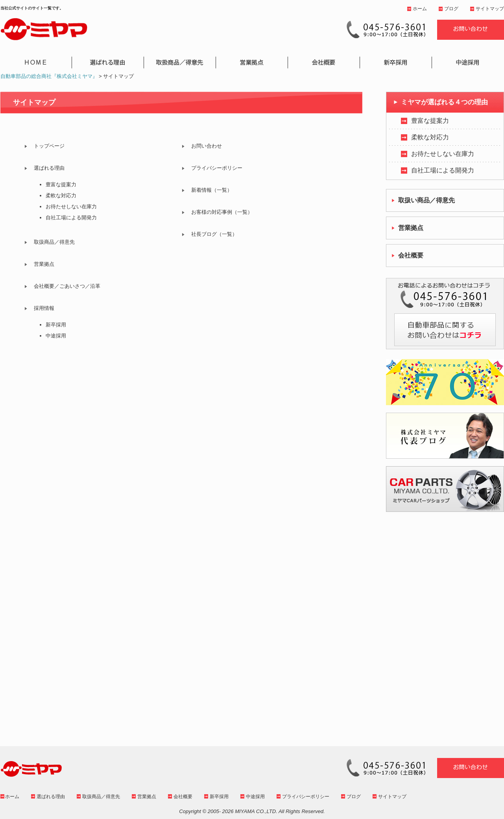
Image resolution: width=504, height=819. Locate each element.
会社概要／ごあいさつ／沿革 (67, 286)
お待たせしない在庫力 (71, 207)
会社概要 (183, 797)
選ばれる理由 (49, 168)
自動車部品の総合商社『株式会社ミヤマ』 (49, 76)
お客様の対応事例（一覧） (222, 212)
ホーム (420, 9)
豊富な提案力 (61, 184)
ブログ (451, 9)
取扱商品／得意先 (54, 242)
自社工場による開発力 (71, 218)
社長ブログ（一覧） (214, 234)
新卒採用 (56, 325)
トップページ (49, 146)
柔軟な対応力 (61, 195)
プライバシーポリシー (217, 168)
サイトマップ (490, 9)
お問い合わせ (207, 146)
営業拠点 (44, 264)
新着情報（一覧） (212, 190)
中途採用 (56, 336)
